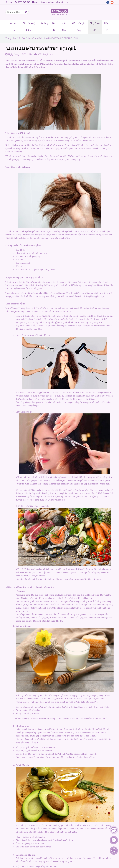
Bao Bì (54, 27)
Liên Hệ (106, 27)
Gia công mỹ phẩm (29, 27)
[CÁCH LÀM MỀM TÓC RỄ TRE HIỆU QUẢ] (59, 12)
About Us (13, 27)
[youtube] (113, 2)
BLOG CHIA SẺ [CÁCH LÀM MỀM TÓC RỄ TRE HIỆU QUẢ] (26, 38)
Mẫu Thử (64, 27)
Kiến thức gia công (78, 27)
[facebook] (109, 2)
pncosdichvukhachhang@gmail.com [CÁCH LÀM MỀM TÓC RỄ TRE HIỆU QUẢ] (50, 2)
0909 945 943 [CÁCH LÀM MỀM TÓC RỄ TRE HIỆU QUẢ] (23, 2)
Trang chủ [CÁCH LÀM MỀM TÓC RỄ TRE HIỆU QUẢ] (11, 38)
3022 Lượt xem (44, 54)
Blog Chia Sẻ (95, 27)
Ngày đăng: (13, 54)
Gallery (45, 23)
